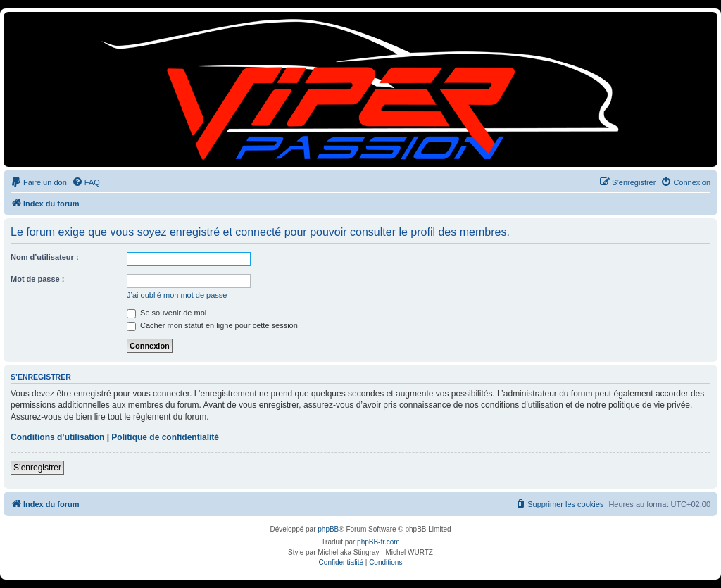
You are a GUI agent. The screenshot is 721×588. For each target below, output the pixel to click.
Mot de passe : (37, 279)
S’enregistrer (37, 468)
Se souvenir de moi (167, 313)
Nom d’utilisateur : (45, 257)
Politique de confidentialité (165, 437)
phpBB (328, 529)
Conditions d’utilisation (57, 437)
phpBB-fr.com (378, 542)
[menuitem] (39, 182)
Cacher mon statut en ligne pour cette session (212, 325)
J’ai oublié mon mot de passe (177, 295)
